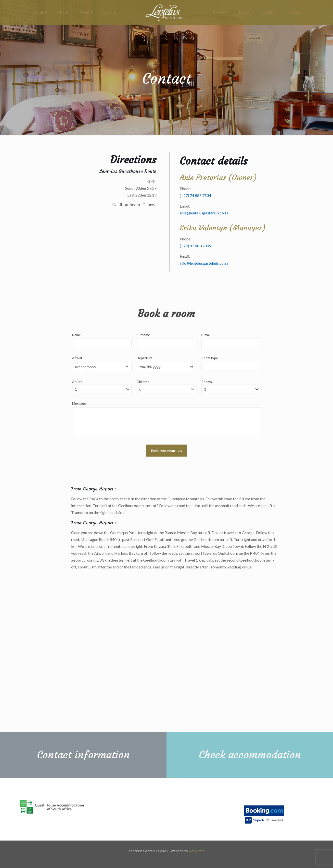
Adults (102, 387)
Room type (210, 358)
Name (77, 335)
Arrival (77, 358)
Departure (145, 358)
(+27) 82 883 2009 (195, 246)
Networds (197, 851)
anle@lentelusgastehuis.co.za (204, 213)
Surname (143, 335)
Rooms (231, 387)
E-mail (206, 335)
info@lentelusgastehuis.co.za (204, 263)
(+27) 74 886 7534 (195, 195)
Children (166, 387)
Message (79, 403)
